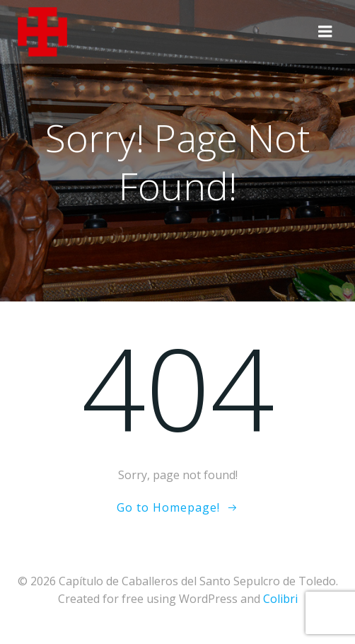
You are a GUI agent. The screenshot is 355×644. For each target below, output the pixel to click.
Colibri (280, 599)
